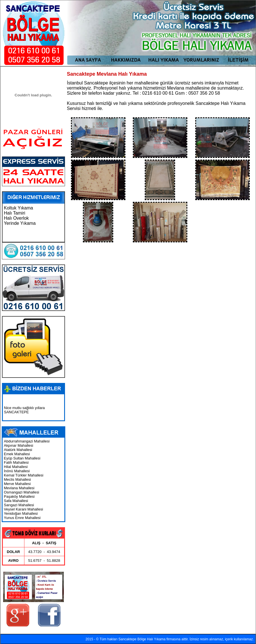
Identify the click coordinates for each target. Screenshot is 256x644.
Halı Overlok (16, 218)
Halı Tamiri (15, 213)
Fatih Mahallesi (16, 462)
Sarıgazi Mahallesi (19, 505)
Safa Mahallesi (16, 501)
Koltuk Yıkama (19, 208)
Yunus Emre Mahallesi (22, 518)
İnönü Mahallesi (17, 471)
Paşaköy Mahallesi (19, 496)
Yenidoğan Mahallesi (21, 513)
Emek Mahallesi (17, 454)
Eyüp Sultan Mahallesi (22, 458)
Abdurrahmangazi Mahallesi (27, 441)
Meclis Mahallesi (17, 479)
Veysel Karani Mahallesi (24, 509)
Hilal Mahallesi (16, 467)
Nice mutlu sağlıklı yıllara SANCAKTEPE (24, 411)
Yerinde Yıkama (20, 223)
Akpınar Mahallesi (19, 445)
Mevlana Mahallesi (19, 488)
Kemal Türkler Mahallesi (24, 475)
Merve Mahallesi (17, 484)
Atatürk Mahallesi (18, 450)
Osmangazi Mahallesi (22, 492)
